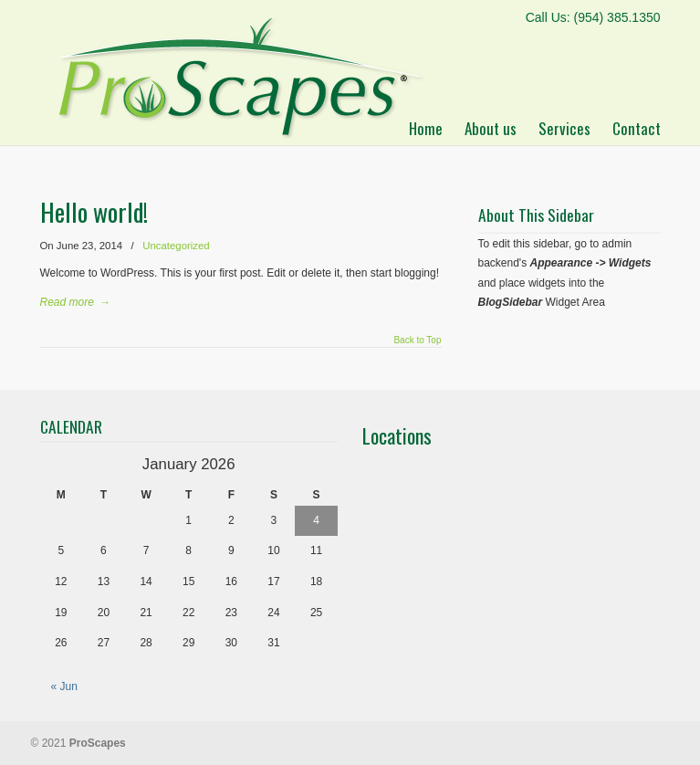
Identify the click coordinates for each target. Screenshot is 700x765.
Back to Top (417, 341)
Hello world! (94, 211)
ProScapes (237, 73)
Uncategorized (176, 246)
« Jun (64, 686)
